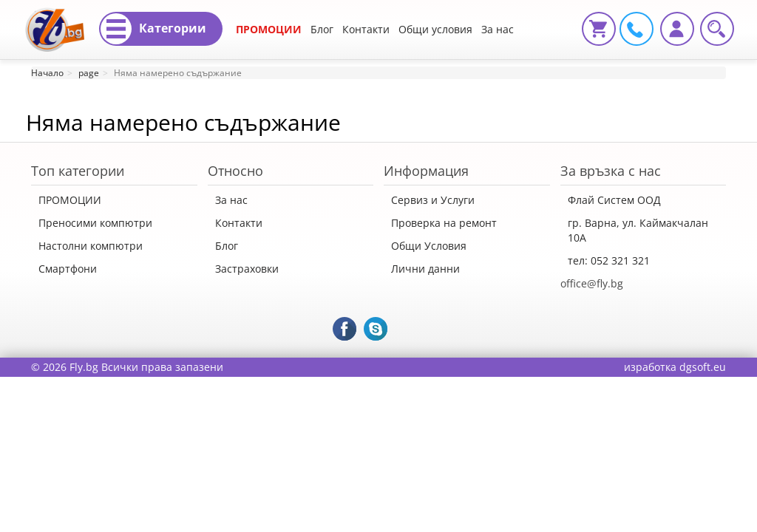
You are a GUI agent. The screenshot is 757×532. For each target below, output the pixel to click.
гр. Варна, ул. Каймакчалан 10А (638, 230)
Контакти (366, 29)
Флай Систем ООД (614, 200)
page (89, 73)
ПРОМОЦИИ (269, 29)
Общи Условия (429, 246)
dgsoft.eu (703, 367)
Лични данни (425, 269)
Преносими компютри (95, 223)
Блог (322, 29)
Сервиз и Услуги (433, 200)
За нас (231, 200)
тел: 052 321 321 (609, 260)
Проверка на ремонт (444, 223)
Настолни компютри (91, 246)
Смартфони (68, 269)
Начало (47, 73)
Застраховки (247, 269)
